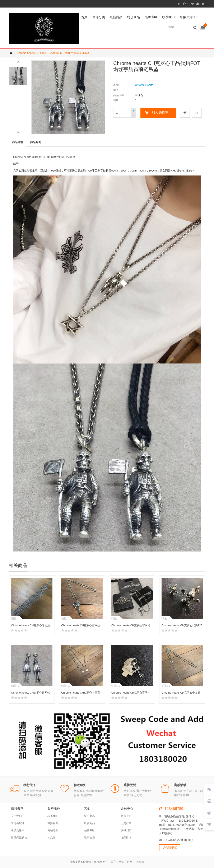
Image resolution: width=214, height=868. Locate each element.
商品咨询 (36, 142)
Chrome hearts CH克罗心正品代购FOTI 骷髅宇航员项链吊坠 (53, 53)
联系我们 (168, 17)
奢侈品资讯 (188, 17)
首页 (84, 17)
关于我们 (16, 816)
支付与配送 (18, 823)
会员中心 (126, 816)
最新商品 (116, 17)
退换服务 (53, 823)
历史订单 (126, 823)
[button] (18, 61)
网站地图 (53, 830)
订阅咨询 (126, 838)
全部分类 (99, 17)
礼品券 (52, 838)
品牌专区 (151, 17)
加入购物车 (160, 112)
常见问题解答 (19, 838)
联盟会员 (89, 838)
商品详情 (18, 142)
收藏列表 (126, 830)
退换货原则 (18, 830)
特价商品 (134, 17)
